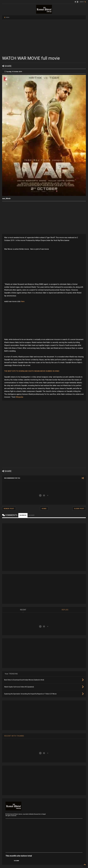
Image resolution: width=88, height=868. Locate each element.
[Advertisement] (44, 38)
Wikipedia (19, 397)
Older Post (79, 509)
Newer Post (9, 509)
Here (23, 301)
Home (44, 509)
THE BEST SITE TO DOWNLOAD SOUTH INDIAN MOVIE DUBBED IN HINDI (32, 371)
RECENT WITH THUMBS (14, 736)
